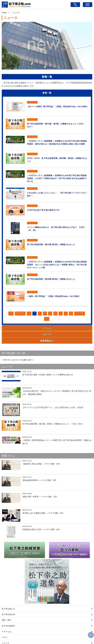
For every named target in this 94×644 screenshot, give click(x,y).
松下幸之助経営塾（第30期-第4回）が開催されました (56, 282)
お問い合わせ (7, 636)
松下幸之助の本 (8, 602)
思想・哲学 (6, 608)
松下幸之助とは (8, 596)
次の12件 (82, 316)
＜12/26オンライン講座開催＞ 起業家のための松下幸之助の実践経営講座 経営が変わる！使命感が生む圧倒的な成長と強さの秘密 (57, 143)
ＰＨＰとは (6, 619)
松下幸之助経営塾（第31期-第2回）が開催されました (56, 246)
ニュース (6, 630)
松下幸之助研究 (8, 613)
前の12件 (18, 316)
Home (4, 13)
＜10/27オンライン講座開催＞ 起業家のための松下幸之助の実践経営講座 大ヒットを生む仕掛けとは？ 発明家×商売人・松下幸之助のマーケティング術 (57, 266)
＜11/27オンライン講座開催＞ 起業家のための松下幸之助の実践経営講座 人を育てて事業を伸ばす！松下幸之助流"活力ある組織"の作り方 (57, 179)
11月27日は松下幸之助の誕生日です (47, 211)
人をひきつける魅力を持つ (18, 347)
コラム (5, 625)
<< (8, 316)
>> (46, 324)
